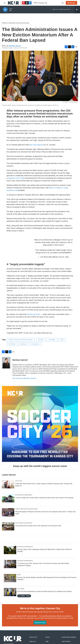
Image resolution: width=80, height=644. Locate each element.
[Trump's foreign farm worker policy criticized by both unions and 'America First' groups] (8, 498)
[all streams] (77, 10)
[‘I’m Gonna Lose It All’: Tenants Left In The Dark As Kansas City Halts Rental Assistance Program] (10, 564)
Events (48, 637)
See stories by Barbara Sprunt (24, 378)
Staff (47, 641)
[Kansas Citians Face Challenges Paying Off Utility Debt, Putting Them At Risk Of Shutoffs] (10, 550)
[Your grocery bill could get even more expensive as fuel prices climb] (8, 526)
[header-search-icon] (63, 3)
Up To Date (21, 589)
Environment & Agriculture (24, 495)
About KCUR (33, 637)
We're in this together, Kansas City (40, 608)
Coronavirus (35, 344)
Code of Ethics (66, 641)
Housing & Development (25, 547)
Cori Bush (12, 344)
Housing (23, 344)
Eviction (41, 340)
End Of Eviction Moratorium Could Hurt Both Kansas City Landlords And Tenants (44, 591)
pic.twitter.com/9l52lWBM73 (61, 253)
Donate (72, 3)
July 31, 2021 (64, 257)
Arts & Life (19, 481)
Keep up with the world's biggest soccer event (40, 466)
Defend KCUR (40, 623)
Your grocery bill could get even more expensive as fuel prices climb (38, 526)
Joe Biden (52, 340)
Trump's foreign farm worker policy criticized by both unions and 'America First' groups (44, 498)
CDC (62, 340)
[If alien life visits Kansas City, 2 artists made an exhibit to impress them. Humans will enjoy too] (8, 484)
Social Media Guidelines (69, 637)
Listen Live (33, 641)
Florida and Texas (33, 314)
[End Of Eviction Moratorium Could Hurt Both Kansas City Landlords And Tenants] (10, 592)
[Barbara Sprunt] (6, 363)
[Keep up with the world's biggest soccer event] (40, 424)
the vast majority (37, 145)
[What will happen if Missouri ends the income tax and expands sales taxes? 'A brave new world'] (8, 512)
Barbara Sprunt (15, 46)
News (19, 575)
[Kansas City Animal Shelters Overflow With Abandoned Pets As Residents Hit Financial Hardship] (10, 578)
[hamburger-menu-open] (5, 3)
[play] (5, 10)
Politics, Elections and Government (16, 23)
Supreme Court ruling (16, 178)
